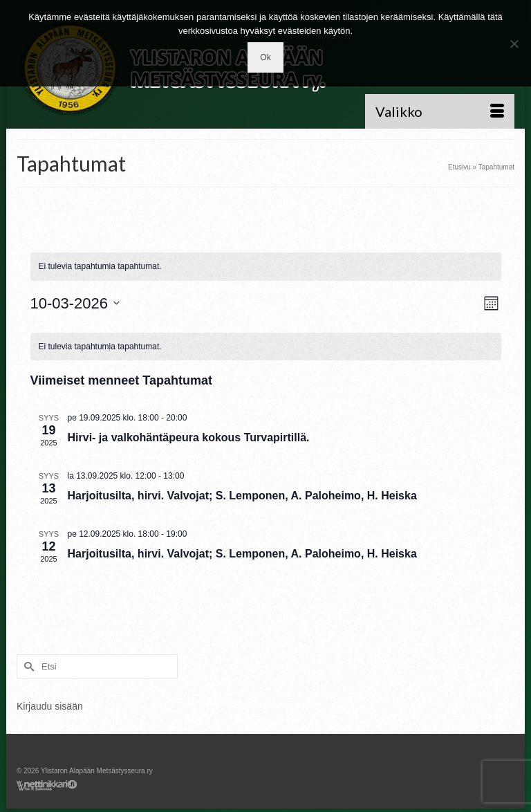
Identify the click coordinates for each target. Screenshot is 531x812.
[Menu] (440, 111)
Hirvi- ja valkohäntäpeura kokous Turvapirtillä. (189, 437)
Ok (265, 57)
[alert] (266, 347)
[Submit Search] (27, 666)
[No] (514, 44)
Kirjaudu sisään (50, 706)
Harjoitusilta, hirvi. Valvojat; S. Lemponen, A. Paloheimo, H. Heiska (242, 496)
